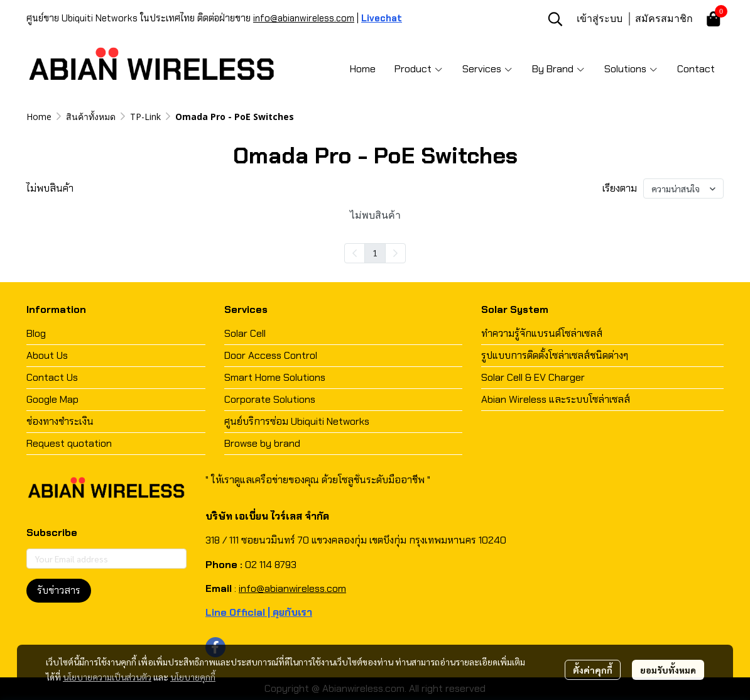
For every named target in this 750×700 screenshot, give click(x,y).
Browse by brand (262, 443)
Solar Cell (245, 333)
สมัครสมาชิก (664, 18)
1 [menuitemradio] (375, 253)
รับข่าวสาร (59, 590)
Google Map (52, 399)
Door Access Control (271, 355)
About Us (47, 355)
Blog (36, 333)
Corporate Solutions (270, 399)
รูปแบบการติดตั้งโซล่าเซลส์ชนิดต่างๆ (555, 355)
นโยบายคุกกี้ (193, 677)
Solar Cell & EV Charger (533, 377)
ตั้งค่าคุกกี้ (593, 670)
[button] (555, 19)
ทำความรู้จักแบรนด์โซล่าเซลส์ (542, 333)
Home (39, 117)
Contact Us (52, 377)
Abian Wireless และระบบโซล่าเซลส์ (556, 399)
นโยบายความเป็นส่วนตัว (107, 677)
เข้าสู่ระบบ (600, 18)
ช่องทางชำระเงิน (60, 421)
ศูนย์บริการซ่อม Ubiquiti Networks (297, 421)
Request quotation (69, 443)
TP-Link (145, 117)
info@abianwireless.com (304, 18)
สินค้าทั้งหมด (91, 117)
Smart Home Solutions (275, 377)
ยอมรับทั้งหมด (668, 670)
